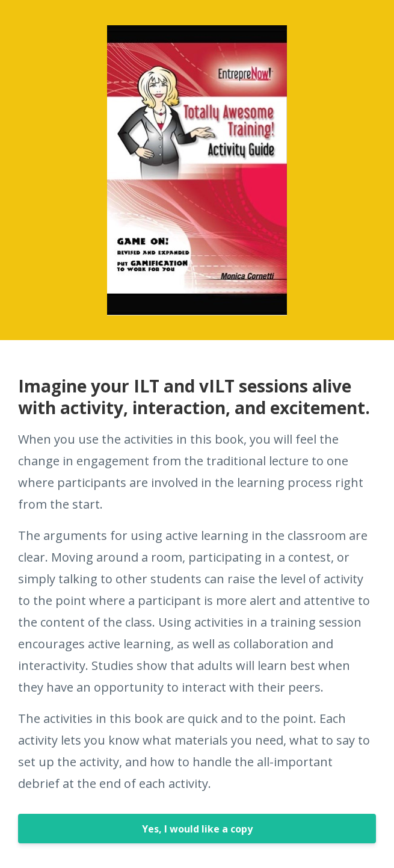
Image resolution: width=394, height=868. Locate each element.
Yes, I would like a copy (197, 829)
